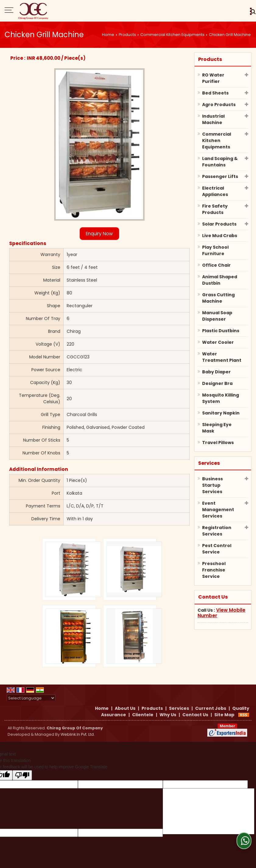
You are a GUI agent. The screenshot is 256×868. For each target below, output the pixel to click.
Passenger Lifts (220, 176)
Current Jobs (211, 708)
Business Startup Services (212, 485)
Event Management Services (218, 510)
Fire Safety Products (215, 209)
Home (108, 35)
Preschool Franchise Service (214, 570)
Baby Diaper (216, 372)
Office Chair (216, 265)
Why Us (168, 715)
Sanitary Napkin (221, 413)
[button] (221, 613)
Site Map (224, 715)
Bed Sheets (215, 93)
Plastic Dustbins (221, 331)
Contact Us (195, 715)
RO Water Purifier (213, 78)
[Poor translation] (22, 775)
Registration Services (217, 531)
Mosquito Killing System (221, 398)
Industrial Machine (213, 119)
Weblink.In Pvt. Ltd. (78, 734)
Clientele (143, 715)
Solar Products (219, 224)
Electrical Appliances (215, 191)
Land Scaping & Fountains (220, 162)
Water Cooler (218, 342)
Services (209, 463)
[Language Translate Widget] (31, 698)
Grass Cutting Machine (218, 298)
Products (127, 35)
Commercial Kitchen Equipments (172, 35)
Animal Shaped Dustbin (220, 280)
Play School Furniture (215, 250)
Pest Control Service (217, 549)
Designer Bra (217, 383)
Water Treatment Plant (222, 357)
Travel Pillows (218, 443)
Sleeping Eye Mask (217, 428)
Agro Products (219, 105)
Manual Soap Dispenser (217, 316)
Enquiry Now (99, 234)
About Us (125, 708)
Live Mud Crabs (220, 236)
